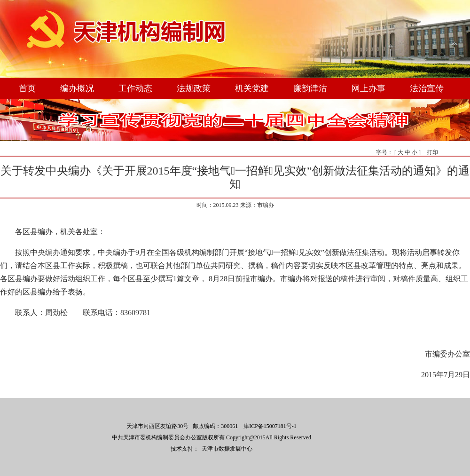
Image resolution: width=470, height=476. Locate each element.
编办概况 (77, 88)
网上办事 (368, 88)
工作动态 (135, 88)
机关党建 (252, 88)
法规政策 (194, 88)
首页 (27, 88)
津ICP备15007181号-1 (270, 426)
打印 (432, 152)
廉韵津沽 (310, 88)
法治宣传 (427, 88)
